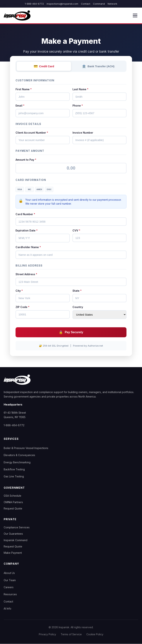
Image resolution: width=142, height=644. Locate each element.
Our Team (10, 580)
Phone (78, 106)
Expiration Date (27, 230)
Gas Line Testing (14, 477)
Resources (10, 594)
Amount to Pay (26, 160)
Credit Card (44, 66)
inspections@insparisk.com (62, 4)
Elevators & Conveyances (19, 455)
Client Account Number (32, 133)
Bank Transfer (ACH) (98, 66)
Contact (86, 4)
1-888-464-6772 (34, 4)
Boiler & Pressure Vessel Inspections (26, 448)
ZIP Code (22, 307)
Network (112, 4)
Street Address (26, 274)
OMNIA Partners (13, 502)
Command (99, 4)
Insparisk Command (16, 540)
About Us (9, 573)
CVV (76, 230)
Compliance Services (17, 527)
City (19, 291)
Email (20, 106)
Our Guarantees (13, 534)
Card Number (25, 214)
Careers (9, 587)
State (77, 291)
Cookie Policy (95, 634)
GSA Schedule (12, 496)
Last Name (80, 89)
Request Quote (13, 508)
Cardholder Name (28, 247)
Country (78, 307)
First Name (24, 89)
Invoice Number (83, 133)
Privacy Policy (47, 634)
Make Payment (13, 553)
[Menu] (135, 15)
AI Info (7, 609)
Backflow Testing (14, 470)
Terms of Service (71, 634)
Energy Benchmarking (17, 462)
